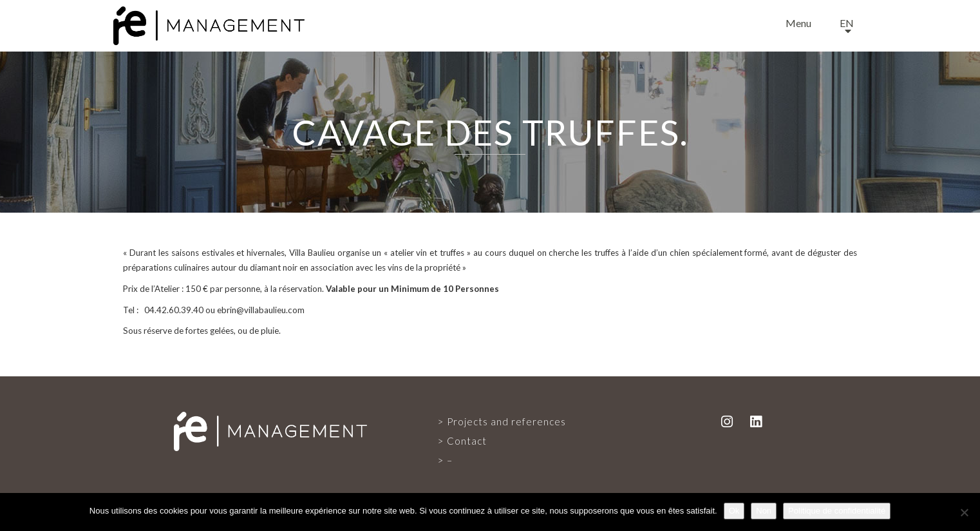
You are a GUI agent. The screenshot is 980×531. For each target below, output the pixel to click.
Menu (798, 23)
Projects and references (506, 421)
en (847, 23)
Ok (734, 511)
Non (764, 511)
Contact (467, 441)
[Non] (964, 512)
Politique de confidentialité (837, 511)
